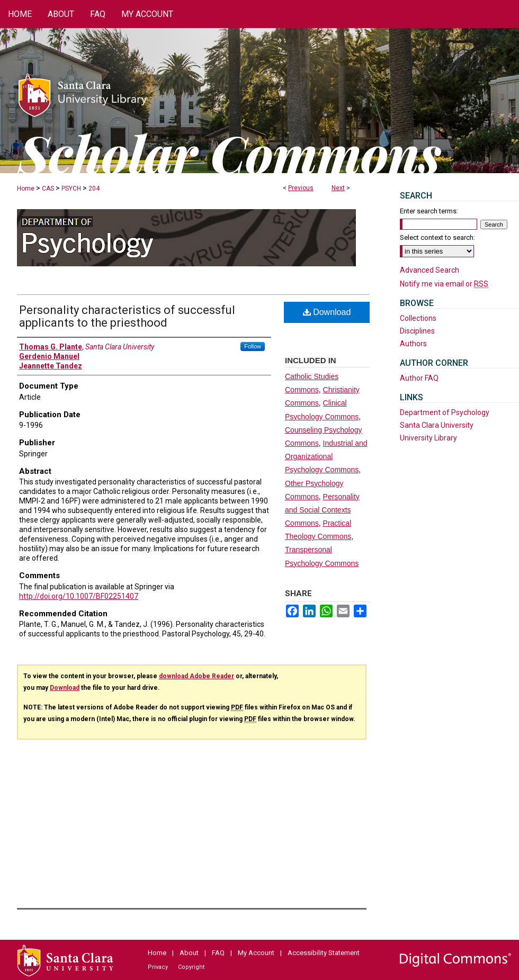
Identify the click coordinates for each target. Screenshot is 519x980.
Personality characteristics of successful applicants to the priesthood (127, 316)
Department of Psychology (445, 412)
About (189, 953)
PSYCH (71, 188)
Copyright (191, 967)
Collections (418, 318)
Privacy (158, 967)
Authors (413, 344)
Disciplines (417, 331)
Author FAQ (419, 378)
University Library (428, 438)
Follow (253, 346)
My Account (256, 953)
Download (327, 312)
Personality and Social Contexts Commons (322, 510)
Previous (301, 188)
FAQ (218, 953)
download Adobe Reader (196, 676)
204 (94, 188)
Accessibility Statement (324, 953)
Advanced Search (429, 270)
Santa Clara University (437, 425)
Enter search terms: (429, 211)
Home (26, 188)
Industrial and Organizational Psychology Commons (326, 456)
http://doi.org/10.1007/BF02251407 (79, 596)
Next (338, 188)
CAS (48, 188)
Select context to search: (437, 237)
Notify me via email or (444, 284)
